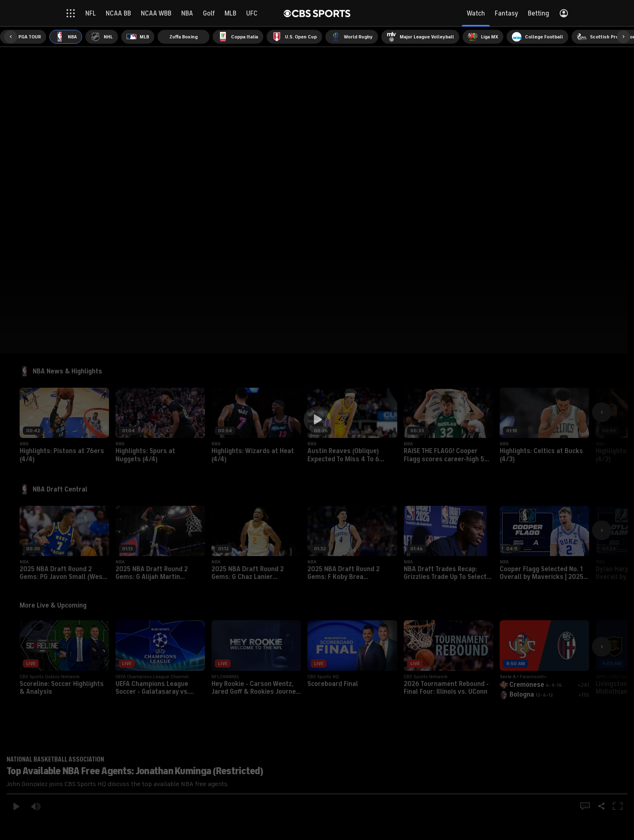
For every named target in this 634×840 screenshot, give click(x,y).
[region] (317, 420)
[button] (317, 420)
